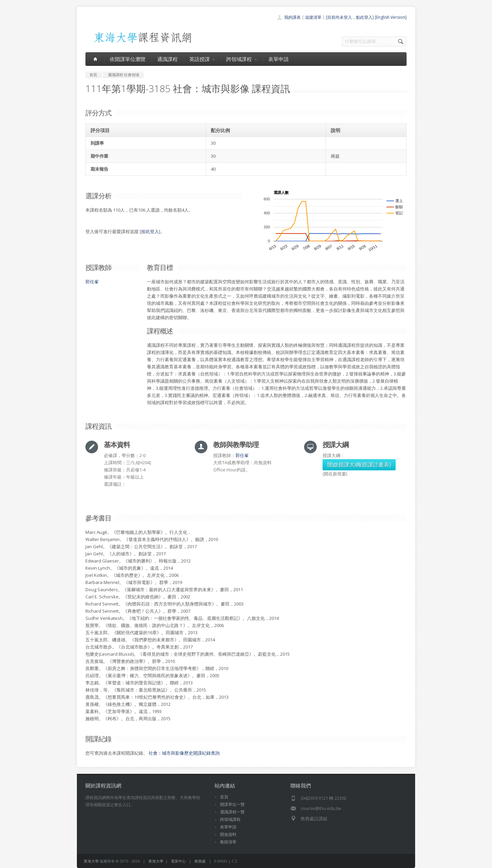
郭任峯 (92, 282)
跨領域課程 (241, 59)
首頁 (224, 797)
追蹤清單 (313, 17)
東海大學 (91, 861)
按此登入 (150, 231)
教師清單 (228, 842)
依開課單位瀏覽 (128, 59)
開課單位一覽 (232, 804)
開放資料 (228, 834)
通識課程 (167, 59)
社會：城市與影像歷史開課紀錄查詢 (184, 753)
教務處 (200, 861)
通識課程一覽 (232, 812)
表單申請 (278, 59)
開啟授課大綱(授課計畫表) (359, 465)
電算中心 (178, 861)
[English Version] (391, 17)
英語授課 (202, 59)
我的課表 (292, 17)
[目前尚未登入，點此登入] (350, 17)
